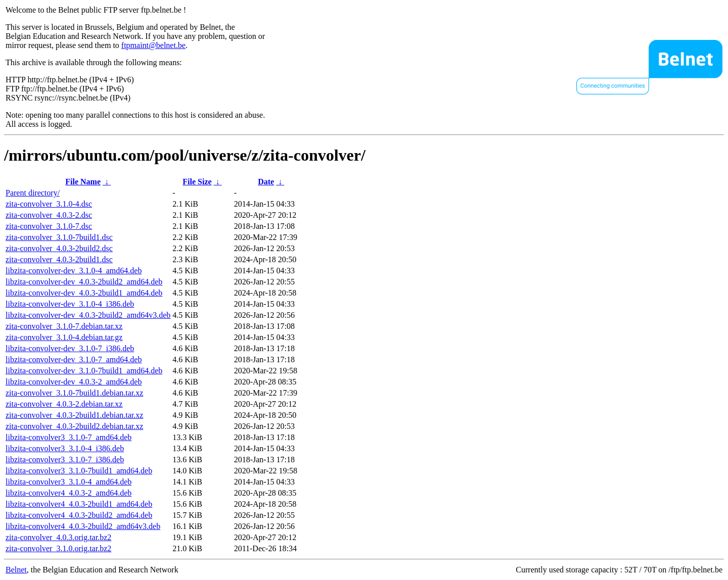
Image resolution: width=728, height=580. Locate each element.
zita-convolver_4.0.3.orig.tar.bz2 (58, 537)
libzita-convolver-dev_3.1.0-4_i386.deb (70, 304)
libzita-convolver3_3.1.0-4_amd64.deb (69, 482)
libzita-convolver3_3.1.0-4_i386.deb (65, 448)
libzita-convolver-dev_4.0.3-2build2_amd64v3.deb (88, 315)
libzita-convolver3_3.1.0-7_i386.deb (65, 460)
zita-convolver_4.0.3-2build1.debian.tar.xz (74, 415)
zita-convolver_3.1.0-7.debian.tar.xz (64, 326)
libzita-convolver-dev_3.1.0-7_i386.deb (70, 348)
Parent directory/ (33, 193)
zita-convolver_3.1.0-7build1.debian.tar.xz (74, 393)
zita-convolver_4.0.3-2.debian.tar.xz (64, 404)
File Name (83, 182)
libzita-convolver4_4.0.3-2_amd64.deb (69, 493)
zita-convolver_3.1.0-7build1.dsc (59, 237)
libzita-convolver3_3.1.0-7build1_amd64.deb (79, 471)
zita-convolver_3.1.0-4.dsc (49, 204)
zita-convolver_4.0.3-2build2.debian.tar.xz (74, 426)
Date (266, 182)
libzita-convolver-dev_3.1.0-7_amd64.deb (74, 359)
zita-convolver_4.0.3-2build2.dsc (59, 248)
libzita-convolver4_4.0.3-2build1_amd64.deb (79, 504)
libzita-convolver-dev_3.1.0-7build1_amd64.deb (84, 371)
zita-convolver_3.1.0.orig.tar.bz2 (58, 548)
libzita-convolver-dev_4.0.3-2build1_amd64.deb (84, 293)
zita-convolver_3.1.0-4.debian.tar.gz (64, 337)
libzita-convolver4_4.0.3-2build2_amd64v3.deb (83, 526)
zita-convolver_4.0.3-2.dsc (49, 215)
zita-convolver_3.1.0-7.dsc (49, 226)
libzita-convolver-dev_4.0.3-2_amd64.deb (74, 382)
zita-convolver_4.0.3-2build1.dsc (59, 259)
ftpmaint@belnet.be (153, 45)
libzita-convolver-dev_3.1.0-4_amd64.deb (74, 271)
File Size (197, 182)
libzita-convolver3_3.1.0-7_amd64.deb (69, 437)
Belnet (16, 570)
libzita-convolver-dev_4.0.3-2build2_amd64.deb (84, 282)
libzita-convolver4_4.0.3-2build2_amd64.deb (79, 515)
